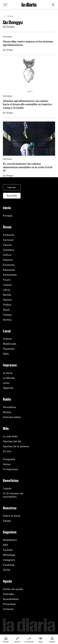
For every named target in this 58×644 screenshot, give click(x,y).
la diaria (8, 373)
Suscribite (12, 196)
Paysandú (9, 349)
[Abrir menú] (5, 5)
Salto (6, 354)
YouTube (8, 550)
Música (7, 412)
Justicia (7, 285)
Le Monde (9, 378)
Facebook (9, 565)
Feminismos (10, 275)
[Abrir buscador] (53, 5)
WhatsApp (9, 555)
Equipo (7, 521)
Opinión (7, 300)
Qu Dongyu (8, 50)
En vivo (7, 451)
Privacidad (9, 604)
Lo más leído (10, 436)
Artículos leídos (12, 417)
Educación (9, 270)
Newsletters (10, 540)
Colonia (7, 339)
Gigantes (8, 388)
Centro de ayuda (13, 589)
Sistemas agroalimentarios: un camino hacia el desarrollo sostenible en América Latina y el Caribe (27, 104)
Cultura (7, 255)
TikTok (7, 570)
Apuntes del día (12, 441)
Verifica (7, 320)
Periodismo (9, 407)
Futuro (7, 280)
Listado (7, 488)
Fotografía (9, 459)
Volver (8, 16)
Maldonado (10, 344)
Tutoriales (9, 594)
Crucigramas (10, 469)
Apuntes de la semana (16, 446)
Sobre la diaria (12, 516)
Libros (7, 290)
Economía (9, 265)
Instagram (9, 560)
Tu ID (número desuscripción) (13, 495)
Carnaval (8, 240)
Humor (7, 464)
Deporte (8, 260)
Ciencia (7, 245)
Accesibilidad (11, 599)
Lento (6, 383)
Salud (6, 310)
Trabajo (7, 315)
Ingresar (12, 187)
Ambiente (9, 235)
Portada (8, 216)
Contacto (8, 609)
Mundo (7, 295)
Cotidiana (9, 250)
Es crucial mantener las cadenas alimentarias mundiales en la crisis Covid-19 (28, 167)
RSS (5, 545)
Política (7, 305)
